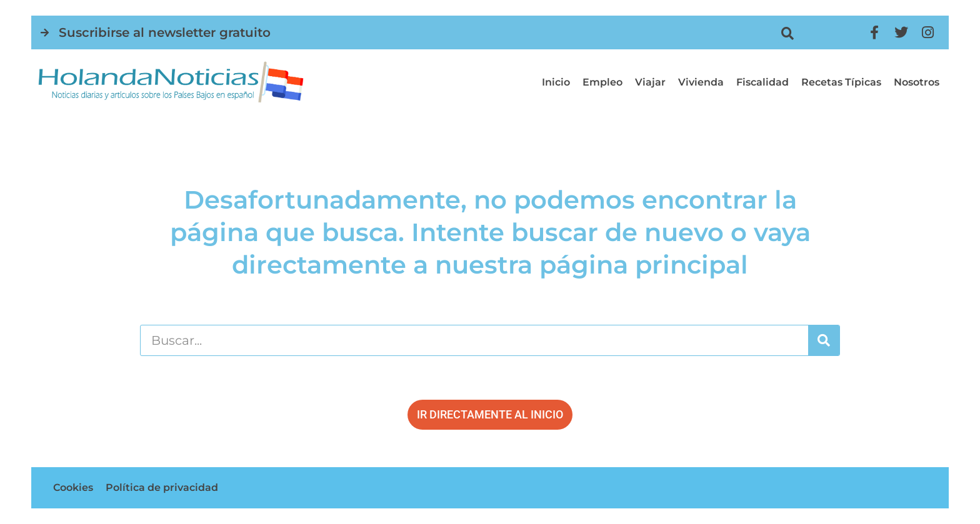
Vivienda (701, 82)
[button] (788, 33)
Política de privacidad (162, 487)
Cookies (73, 487)
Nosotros (917, 82)
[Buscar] (824, 340)
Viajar (650, 82)
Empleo (602, 82)
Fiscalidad (762, 82)
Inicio (556, 82)
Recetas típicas (841, 82)
